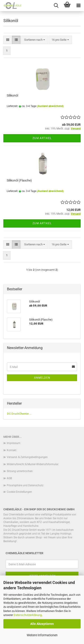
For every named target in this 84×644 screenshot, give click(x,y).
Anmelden (42, 378)
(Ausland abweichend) (50, 106)
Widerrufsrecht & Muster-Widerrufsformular (33, 464)
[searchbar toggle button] (56, 6)
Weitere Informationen (42, 635)
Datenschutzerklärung (28, 615)
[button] (8, 40)
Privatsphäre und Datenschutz (25, 485)
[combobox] (35, 40)
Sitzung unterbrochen (20, 471)
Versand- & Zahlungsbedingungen (27, 457)
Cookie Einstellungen (19, 492)
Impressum (14, 443)
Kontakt (12, 450)
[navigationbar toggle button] (78, 6)
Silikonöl (12, 95)
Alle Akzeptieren (42, 624)
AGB (9, 478)
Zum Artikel (42, 138)
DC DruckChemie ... (19, 414)
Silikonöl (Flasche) (19, 180)
